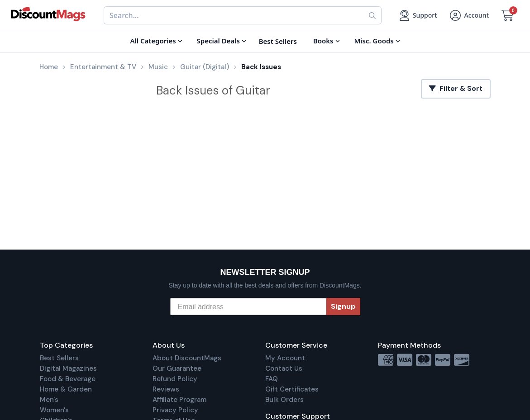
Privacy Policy (175, 410)
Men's (49, 400)
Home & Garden (66, 389)
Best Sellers (59, 358)
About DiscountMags (187, 358)
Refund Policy (175, 379)
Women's (54, 410)
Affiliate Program (179, 400)
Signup (343, 306)
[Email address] (248, 307)
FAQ (272, 379)
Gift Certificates (292, 389)
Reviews (166, 389)
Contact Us (284, 368)
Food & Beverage (68, 379)
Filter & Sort (456, 89)
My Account (285, 358)
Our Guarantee (177, 368)
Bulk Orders (284, 400)
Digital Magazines (68, 368)
